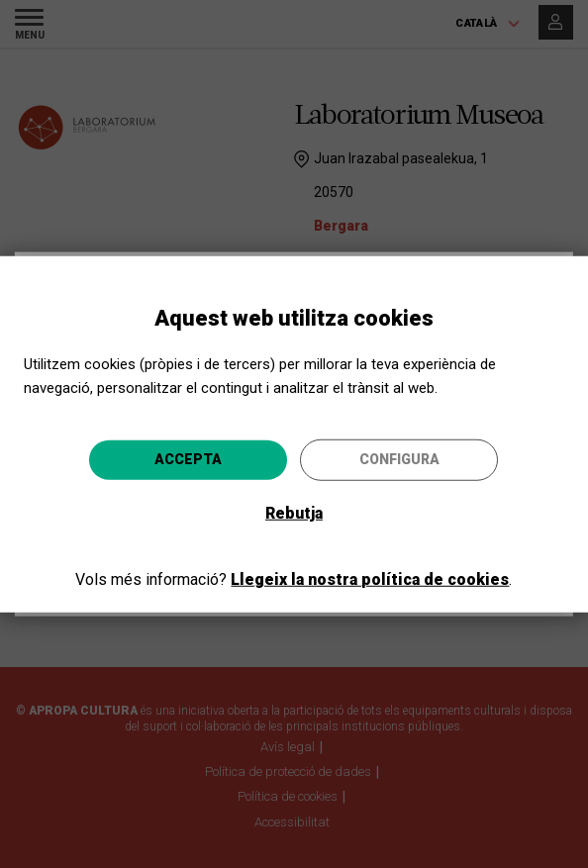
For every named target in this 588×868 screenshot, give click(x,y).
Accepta (188, 459)
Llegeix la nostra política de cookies (370, 579)
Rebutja (294, 513)
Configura (399, 459)
